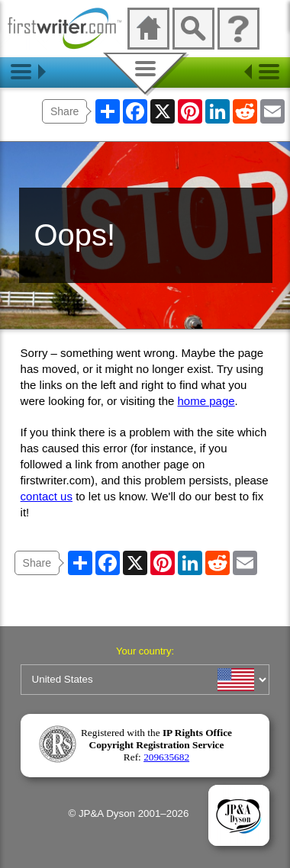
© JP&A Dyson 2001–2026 (128, 813)
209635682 (166, 757)
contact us (47, 496)
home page (206, 401)
